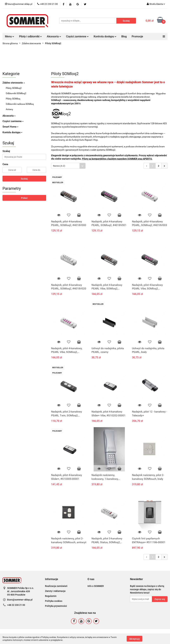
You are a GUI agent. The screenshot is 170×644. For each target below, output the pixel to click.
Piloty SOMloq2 (14, 88)
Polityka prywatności (56, 606)
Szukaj (24, 179)
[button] (52, 579)
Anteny (9, 109)
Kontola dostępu (12, 132)
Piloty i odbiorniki (30, 36)
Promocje (137, 36)
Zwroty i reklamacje (55, 591)
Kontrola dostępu (105, 36)
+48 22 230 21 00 (16, 605)
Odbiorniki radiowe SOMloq (20, 104)
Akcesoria (54, 36)
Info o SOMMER (96, 586)
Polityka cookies (54, 601)
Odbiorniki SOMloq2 (16, 93)
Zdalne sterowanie (14, 83)
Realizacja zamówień (56, 586)
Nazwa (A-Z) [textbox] (59, 166)
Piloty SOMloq (13, 99)
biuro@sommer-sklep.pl (20, 600)
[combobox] (68, 166)
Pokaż (24, 198)
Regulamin (51, 596)
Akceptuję (134, 639)
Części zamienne (77, 36)
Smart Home (10, 127)
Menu (10, 36)
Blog (124, 36)
